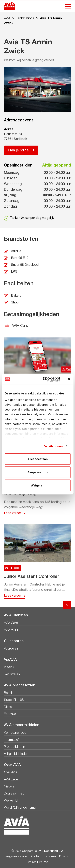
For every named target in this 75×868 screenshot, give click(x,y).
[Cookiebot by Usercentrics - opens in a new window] (45, 379)
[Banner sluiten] (69, 379)
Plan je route (18, 151)
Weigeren (37, 485)
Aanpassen (38, 472)
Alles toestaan (38, 459)
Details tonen (53, 446)
